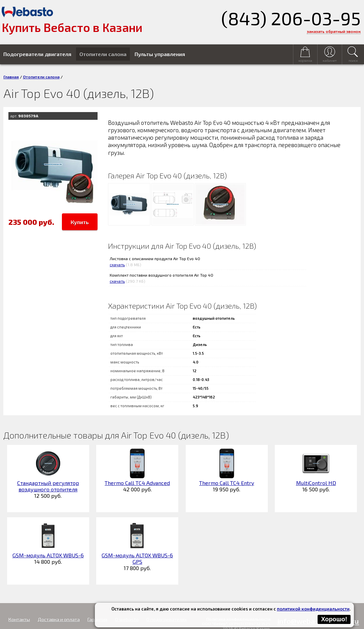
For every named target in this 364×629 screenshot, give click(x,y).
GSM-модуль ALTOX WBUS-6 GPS (137, 558)
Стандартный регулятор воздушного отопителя (48, 486)
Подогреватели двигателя (37, 54)
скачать (117, 265)
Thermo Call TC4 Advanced (137, 483)
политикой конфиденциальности (313, 609)
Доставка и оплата (59, 619)
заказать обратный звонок (334, 31)
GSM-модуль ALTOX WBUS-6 (48, 555)
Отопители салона (103, 54)
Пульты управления (160, 54)
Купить (80, 222)
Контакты (19, 619)
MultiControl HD (316, 483)
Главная (11, 77)
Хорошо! (334, 619)
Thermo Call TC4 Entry (227, 483)
